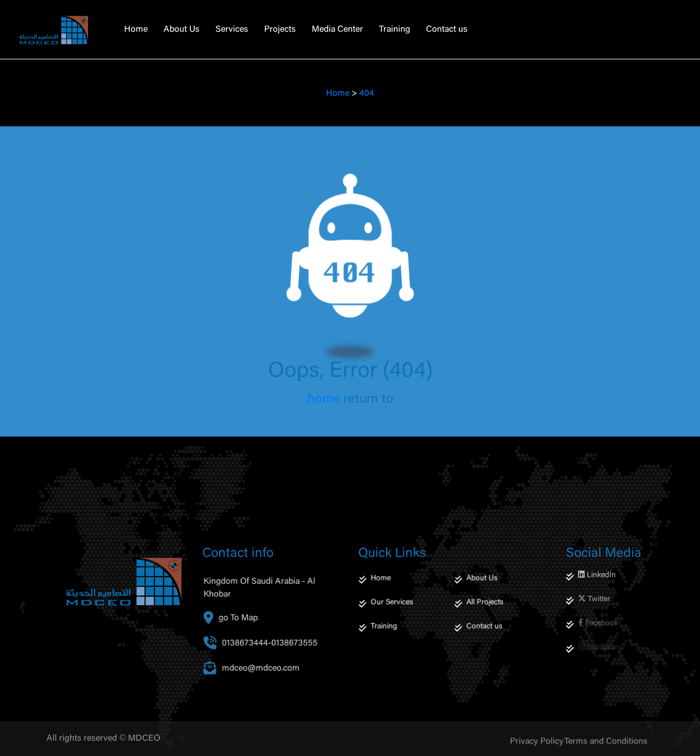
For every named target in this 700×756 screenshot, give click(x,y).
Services (232, 30)
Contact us (447, 30)
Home (136, 30)
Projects (280, 30)
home (324, 399)
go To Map (240, 634)
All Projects (486, 616)
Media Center (337, 30)
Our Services (393, 616)
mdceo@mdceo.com (264, 684)
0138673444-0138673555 (270, 659)
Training (395, 30)
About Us (182, 30)
